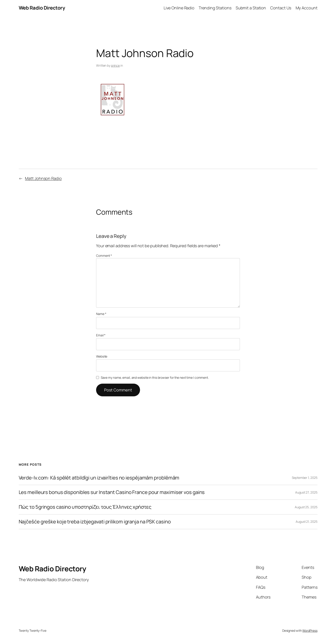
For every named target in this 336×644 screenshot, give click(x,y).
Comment (104, 256)
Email (101, 335)
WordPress (310, 631)
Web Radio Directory (42, 8)
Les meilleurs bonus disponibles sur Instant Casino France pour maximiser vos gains (112, 492)
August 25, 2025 (306, 507)
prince (115, 65)
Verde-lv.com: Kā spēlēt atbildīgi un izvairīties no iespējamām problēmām (99, 478)
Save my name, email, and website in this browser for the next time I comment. (155, 378)
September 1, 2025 (305, 478)
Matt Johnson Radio (43, 178)
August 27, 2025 (306, 492)
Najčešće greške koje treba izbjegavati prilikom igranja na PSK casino (95, 522)
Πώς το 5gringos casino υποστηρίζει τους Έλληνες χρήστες (85, 507)
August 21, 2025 (307, 522)
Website (102, 356)
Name (101, 314)
